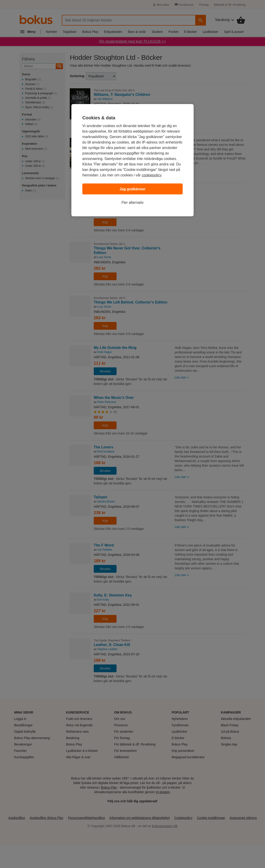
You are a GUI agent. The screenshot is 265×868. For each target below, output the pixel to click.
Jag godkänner (132, 189)
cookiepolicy (152, 175)
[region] (132, 160)
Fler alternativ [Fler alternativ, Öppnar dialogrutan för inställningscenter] (133, 203)
